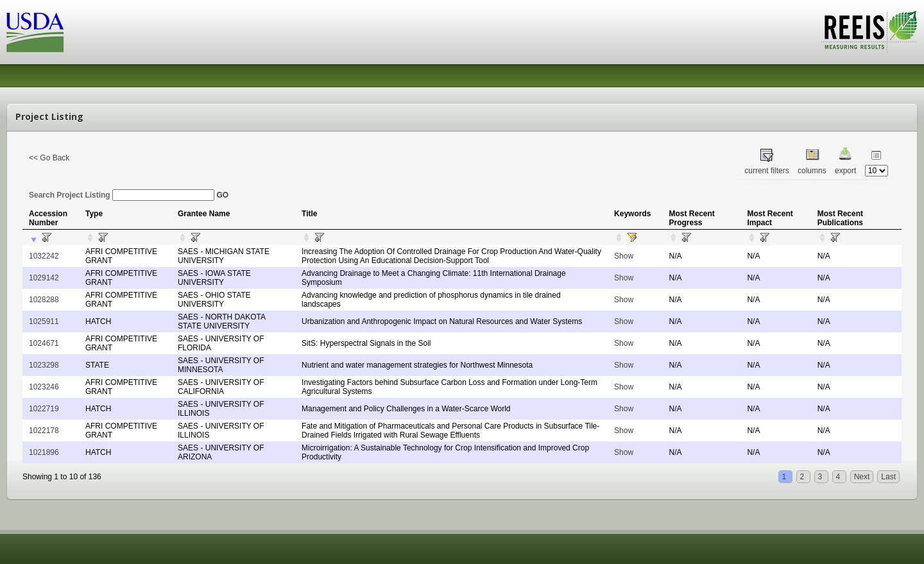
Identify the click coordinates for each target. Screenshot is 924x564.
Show (624, 256)
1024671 (44, 343)
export (845, 171)
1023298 (44, 365)
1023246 (44, 387)
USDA (35, 32)
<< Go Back (49, 158)
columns (812, 171)
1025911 (44, 321)
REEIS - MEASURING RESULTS (869, 31)
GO (222, 195)
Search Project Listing (122, 195)
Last (888, 477)
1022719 (44, 409)
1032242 (44, 256)
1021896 (44, 452)
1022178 (44, 431)
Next (862, 477)
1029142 (44, 278)
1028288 (44, 300)
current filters (766, 171)
